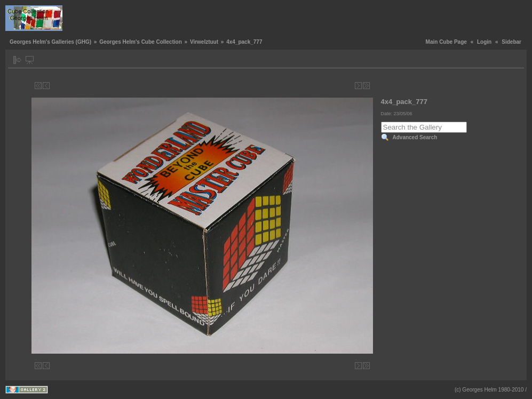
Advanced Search (415, 137)
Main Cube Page (446, 42)
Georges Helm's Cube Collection (141, 42)
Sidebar (511, 42)
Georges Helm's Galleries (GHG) (50, 42)
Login (484, 42)
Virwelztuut (204, 42)
